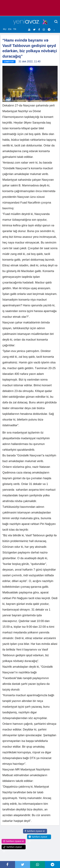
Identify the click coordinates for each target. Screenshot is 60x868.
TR (15, 29)
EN (10, 29)
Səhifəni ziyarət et (35, 831)
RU (5, 29)
